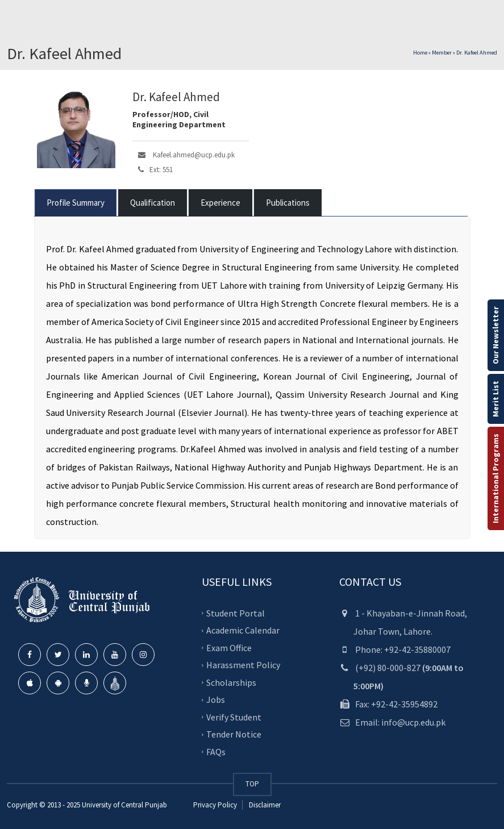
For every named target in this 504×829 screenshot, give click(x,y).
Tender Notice (234, 734)
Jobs (216, 699)
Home (420, 53)
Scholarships (231, 682)
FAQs (216, 752)
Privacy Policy (215, 805)
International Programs (495, 478)
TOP (252, 784)
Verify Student (234, 717)
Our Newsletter (495, 335)
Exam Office (229, 648)
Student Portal (236, 613)
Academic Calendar (243, 630)
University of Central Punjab (124, 805)
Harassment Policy (243, 665)
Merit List (495, 399)
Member (442, 53)
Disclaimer (264, 805)
